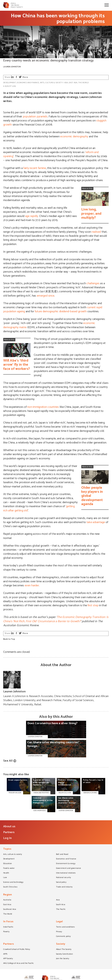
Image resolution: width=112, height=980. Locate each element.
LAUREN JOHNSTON (66, 811)
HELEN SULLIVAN (65, 793)
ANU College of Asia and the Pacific (18, 963)
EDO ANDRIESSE (39, 811)
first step (93, 605)
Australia (7, 900)
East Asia (73, 83)
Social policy (61, 882)
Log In (8, 838)
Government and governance (69, 868)
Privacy (59, 932)
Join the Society (63, 959)
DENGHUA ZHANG (90, 793)
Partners (9, 832)
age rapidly (32, 216)
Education (8, 864)
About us (9, 826)
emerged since (46, 296)
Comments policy (63, 937)
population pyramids (35, 117)
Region (8, 895)
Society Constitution (64, 954)
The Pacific (61, 909)
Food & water (9, 868)
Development (10, 83)
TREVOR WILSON (15, 793)
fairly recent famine (35, 168)
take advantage (96, 522)
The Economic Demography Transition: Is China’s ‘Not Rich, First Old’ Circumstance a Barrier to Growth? (56, 619)
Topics (7, 849)
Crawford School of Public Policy (17, 950)
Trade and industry (64, 887)
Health (6, 873)
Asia (66, 83)
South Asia (61, 905)
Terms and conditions (65, 927)
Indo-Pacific (8, 927)
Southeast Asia (10, 909)
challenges (93, 283)
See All (8, 761)
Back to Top (9, 639)
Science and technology (13, 882)
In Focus (8, 922)
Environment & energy (66, 864)
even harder (32, 586)
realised (96, 232)
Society (61, 944)
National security (64, 878)
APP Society (8, 959)
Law (5, 878)
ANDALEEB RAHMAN (41, 793)
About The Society (64, 950)
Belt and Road (62, 855)
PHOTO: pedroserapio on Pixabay (15, 55)
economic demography (74, 137)
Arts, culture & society (51, 83)
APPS (5, 954)
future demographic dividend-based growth (61, 311)
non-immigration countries (43, 407)
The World (83, 83)
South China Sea (10, 887)
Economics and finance (28, 83)
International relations (66, 873)
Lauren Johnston (12, 67)
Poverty (6, 932)
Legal (59, 922)
